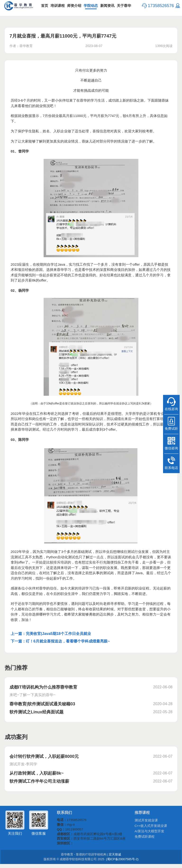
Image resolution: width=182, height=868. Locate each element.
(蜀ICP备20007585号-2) (120, 863)
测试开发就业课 (148, 823)
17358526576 (160, 7)
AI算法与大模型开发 (150, 834)
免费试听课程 (146, 840)
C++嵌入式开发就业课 (152, 829)
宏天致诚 (113, 859)
